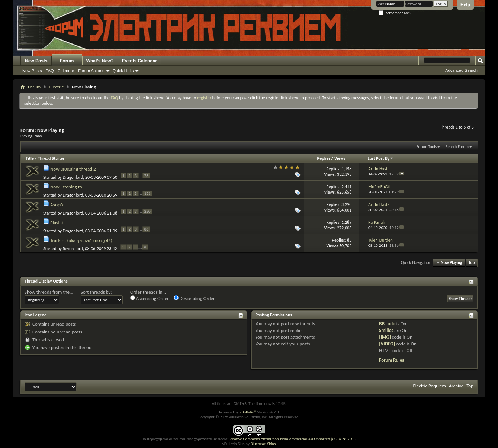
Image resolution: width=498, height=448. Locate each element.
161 (147, 194)
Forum (67, 61)
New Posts (36, 61)
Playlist (57, 223)
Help (465, 5)
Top (472, 263)
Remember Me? (395, 13)
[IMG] (385, 337)
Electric (56, 87)
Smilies (386, 330)
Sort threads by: (96, 292)
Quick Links (123, 71)
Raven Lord (73, 249)
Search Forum (457, 147)
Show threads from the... (49, 292)
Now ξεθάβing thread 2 (73, 169)
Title (30, 158)
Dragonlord (73, 177)
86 (146, 229)
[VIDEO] (387, 344)
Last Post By (381, 158)
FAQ (50, 71)
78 (146, 176)
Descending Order (194, 298)
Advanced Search (461, 70)
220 (147, 211)
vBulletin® (248, 412)
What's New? (100, 61)
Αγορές (57, 205)
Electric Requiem (429, 386)
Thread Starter (51, 158)
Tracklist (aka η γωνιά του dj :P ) (81, 240)
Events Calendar (139, 61)
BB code (387, 324)
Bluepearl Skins (263, 444)
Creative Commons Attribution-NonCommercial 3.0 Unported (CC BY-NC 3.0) (291, 439)
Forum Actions (91, 71)
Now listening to (66, 187)
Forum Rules (391, 360)
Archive (456, 386)
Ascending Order (150, 298)
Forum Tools (427, 147)
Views (340, 158)
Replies (324, 158)
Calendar (66, 71)
